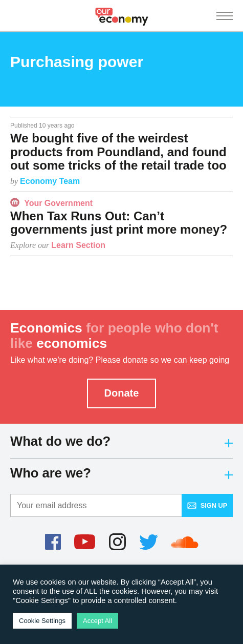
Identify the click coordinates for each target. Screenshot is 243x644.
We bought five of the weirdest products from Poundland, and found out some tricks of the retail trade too (118, 152)
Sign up (207, 505)
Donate (122, 393)
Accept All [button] (97, 621)
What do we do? (121, 441)
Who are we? (121, 473)
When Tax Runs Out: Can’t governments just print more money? (119, 223)
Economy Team (50, 181)
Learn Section (78, 245)
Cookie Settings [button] (42, 621)
